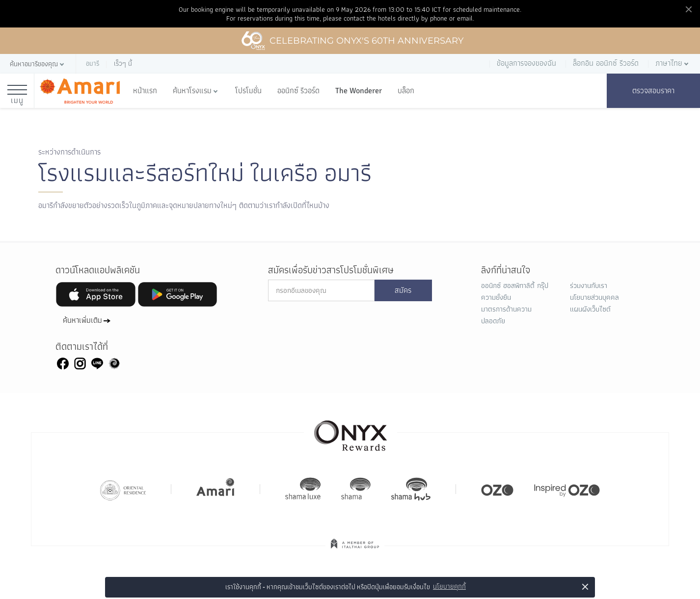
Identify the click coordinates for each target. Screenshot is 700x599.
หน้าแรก (145, 91)
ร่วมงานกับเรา (589, 286)
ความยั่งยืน (496, 297)
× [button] (585, 586)
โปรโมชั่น (248, 91)
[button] (38, 64)
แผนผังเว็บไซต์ (590, 309)
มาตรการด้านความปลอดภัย (506, 315)
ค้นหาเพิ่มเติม (82, 320)
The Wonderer (359, 91)
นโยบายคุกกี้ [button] (449, 586)
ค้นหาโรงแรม (192, 91)
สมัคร (403, 290)
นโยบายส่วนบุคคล (594, 297)
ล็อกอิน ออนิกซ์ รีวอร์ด (606, 63)
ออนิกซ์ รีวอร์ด (298, 91)
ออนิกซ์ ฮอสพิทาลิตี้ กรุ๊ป (515, 286)
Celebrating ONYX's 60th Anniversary (352, 41)
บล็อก (406, 91)
